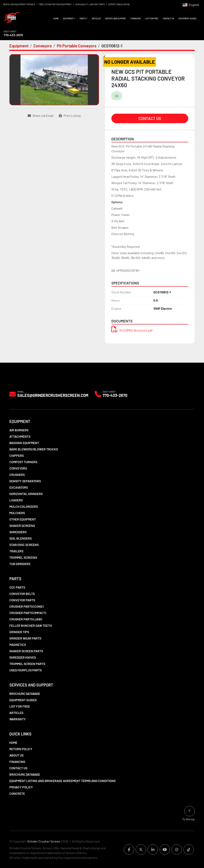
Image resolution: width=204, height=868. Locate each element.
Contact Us (168, 19)
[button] (69, 19)
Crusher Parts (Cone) (26, 606)
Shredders (18, 532)
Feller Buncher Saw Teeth (31, 625)
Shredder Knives (23, 657)
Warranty (18, 719)
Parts (83, 19)
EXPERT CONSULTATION (119, 4)
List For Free (152, 19)
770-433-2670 (13, 35)
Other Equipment (23, 519)
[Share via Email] (41, 116)
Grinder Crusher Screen (44, 841)
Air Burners (19, 430)
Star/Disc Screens (24, 545)
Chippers (17, 455)
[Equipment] (19, 46)
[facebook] (129, 849)
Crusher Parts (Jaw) (26, 619)
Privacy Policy (21, 787)
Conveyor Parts (22, 600)
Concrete (17, 793)
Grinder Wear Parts (25, 638)
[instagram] (177, 849)
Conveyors (18, 468)
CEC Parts (17, 587)
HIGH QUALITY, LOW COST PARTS (90, 4)
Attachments (20, 436)
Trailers (16, 551)
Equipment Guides (187, 19)
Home (56, 19)
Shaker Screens (22, 526)
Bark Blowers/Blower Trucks (34, 449)
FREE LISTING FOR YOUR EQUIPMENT (55, 4)
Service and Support (116, 19)
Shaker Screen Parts (26, 651)
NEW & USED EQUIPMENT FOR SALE (19, 4)
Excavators (19, 487)
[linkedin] (153, 849)
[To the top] (188, 814)
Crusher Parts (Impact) (28, 613)
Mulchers (17, 513)
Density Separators (25, 481)
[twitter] (141, 849)
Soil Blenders (21, 538)
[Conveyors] (43, 46)
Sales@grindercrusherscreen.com (53, 395)
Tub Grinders (20, 564)
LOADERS (16, 500)
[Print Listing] (70, 116)
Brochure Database (25, 694)
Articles (96, 19)
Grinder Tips (19, 632)
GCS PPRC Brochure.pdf (132, 330)
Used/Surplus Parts (25, 670)
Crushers (17, 475)
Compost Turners (23, 462)
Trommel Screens (23, 557)
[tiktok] (189, 849)
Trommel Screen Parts (27, 664)
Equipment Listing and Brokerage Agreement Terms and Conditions (62, 781)
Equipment (68, 19)
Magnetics (18, 645)
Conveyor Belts (22, 594)
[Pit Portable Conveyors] (77, 46)
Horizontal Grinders (26, 494)
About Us (16, 755)
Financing (136, 19)
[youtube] (165, 849)
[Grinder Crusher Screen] (27, 381)
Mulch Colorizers (24, 506)
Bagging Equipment (24, 443)
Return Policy (21, 749)
